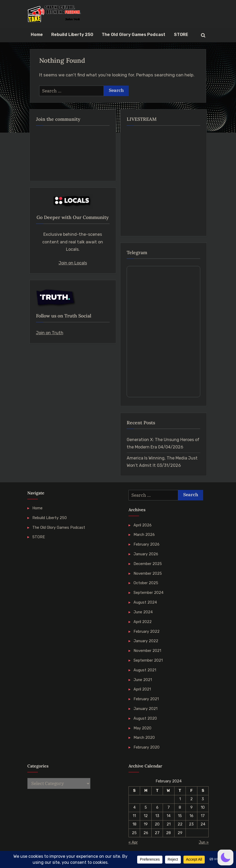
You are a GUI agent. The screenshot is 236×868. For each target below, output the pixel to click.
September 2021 (148, 660)
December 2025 (148, 564)
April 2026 (143, 525)
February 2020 (147, 747)
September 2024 (148, 593)
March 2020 (144, 738)
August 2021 (145, 670)
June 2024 (143, 612)
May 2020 (142, 728)
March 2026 (144, 535)
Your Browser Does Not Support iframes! (163, 332)
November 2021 (147, 651)
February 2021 (146, 699)
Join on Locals (73, 263)
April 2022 (143, 622)
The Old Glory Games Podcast (134, 35)
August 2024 (145, 602)
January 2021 (145, 709)
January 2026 (146, 554)
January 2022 (146, 641)
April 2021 (142, 689)
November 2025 (148, 573)
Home (37, 35)
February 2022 (147, 631)
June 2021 (143, 680)
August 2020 (145, 718)
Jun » (204, 842)
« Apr (133, 842)
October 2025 (146, 583)
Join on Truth (50, 333)
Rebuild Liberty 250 (72, 35)
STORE (181, 35)
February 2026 (147, 544)
